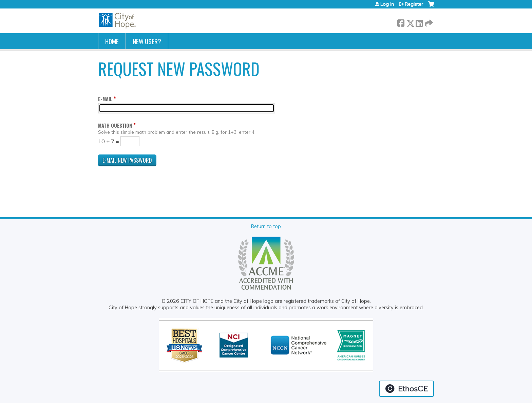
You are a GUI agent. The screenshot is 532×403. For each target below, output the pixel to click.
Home (112, 41)
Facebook (401, 22)
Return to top (266, 226)
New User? (147, 41)
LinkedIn (419, 22)
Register (414, 4)
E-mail (105, 99)
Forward (428, 22)
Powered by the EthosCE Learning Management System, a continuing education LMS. (406, 389)
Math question (115, 125)
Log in (387, 4)
